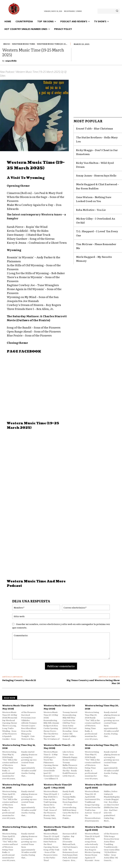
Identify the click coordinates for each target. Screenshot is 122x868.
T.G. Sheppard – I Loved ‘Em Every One (95, 207)
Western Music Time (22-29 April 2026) (100, 786)
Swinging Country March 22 (19, 680)
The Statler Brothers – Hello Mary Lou (94, 136)
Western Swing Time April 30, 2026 (18, 786)
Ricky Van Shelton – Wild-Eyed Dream (94, 154)
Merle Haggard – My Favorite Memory (94, 223)
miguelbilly (11, 61)
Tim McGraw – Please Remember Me (93, 215)
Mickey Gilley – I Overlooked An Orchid (95, 200)
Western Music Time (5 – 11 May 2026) (59, 746)
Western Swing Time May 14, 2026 (19, 746)
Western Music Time (24, 44)
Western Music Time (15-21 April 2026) (59, 828)
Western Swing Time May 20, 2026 (102, 707)
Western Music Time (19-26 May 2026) (18, 707)
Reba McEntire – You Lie (88, 192)
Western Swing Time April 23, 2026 (20, 828)
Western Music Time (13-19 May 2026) (59, 707)
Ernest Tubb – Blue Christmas (90, 128)
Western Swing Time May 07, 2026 (102, 746)
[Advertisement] (38, 390)
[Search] (117, 11)
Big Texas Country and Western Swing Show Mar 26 (93, 682)
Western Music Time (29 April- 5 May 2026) (58, 786)
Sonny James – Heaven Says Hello (92, 162)
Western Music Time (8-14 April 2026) (100, 828)
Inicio (7, 44)
